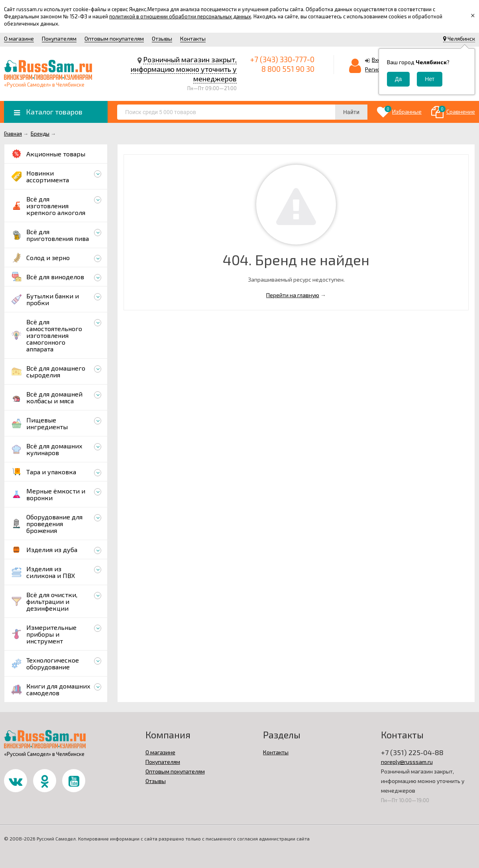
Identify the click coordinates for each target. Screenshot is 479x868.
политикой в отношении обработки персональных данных (180, 16)
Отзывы (162, 38)
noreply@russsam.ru (407, 762)
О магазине (19, 38)
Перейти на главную (293, 295)
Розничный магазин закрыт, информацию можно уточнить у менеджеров (184, 69)
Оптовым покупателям (114, 38)
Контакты (193, 38)
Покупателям (59, 38)
